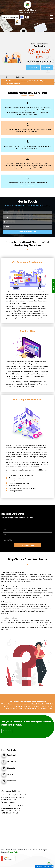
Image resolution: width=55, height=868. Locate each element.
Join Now (47, 67)
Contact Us (33, 67)
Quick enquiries (53, 286)
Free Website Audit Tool (10, 17)
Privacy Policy (13, 852)
